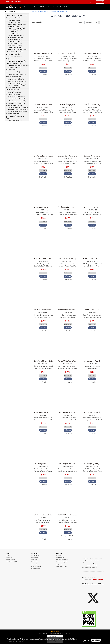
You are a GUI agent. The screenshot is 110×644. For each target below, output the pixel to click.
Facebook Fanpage (61, 566)
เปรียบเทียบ (44, 75)
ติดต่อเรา (67, 7)
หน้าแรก (8, 555)
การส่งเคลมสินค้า (36, 568)
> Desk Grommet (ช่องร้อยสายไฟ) (17, 61)
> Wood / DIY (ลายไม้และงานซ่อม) (17, 112)
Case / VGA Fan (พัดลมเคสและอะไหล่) (18, 65)
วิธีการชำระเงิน (35, 562)
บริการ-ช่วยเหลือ (57, 7)
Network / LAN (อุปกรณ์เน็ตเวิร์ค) (15, 79)
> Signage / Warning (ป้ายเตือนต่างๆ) (18, 110)
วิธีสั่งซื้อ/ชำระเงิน (45, 7)
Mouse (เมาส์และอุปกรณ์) (13, 90)
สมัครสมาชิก (100, 2)
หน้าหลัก (26, 7)
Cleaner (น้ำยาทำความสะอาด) (14, 57)
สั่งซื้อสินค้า (43, 71)
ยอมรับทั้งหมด (96, 640)
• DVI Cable (13, 32)
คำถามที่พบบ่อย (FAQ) (11, 562)
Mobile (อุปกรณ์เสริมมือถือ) (13, 87)
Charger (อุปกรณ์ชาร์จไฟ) (13, 54)
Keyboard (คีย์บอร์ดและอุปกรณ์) (15, 77)
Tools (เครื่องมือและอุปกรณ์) (14, 114)
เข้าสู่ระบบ (91, 2)
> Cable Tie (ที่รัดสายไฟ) (15, 26)
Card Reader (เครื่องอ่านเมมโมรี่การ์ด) (16, 49)
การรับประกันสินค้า (36, 566)
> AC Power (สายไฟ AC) (15, 22)
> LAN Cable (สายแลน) (14, 83)
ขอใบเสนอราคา (35, 555)
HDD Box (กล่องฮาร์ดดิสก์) (13, 72)
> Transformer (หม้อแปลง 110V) (17, 101)
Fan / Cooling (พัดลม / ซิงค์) (13, 63)
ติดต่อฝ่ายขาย (60, 558)
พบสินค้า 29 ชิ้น (37, 23)
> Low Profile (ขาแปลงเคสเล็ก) (16, 97)
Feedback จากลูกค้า (62, 562)
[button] (72, 7)
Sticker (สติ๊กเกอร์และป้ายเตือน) (15, 106)
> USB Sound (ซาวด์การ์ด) (15, 120)
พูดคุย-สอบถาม (60, 564)
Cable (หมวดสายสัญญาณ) (13, 20)
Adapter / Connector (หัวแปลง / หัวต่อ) (16, 15)
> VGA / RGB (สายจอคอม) (15, 47)
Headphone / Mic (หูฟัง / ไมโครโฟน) (16, 74)
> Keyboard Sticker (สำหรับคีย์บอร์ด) (18, 108)
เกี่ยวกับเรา (59, 555)
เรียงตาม (81, 23)
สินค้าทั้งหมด (34, 7)
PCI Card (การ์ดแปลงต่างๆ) (13, 95)
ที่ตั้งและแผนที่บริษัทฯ (62, 560)
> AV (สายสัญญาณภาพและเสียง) (17, 24)
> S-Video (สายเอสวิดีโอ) (15, 43)
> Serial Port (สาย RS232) (15, 41)
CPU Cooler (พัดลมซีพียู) (15, 67)
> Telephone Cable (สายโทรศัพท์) (17, 85)
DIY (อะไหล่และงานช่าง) (13, 59)
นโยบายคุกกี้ (21, 641)
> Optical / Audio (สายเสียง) (16, 38)
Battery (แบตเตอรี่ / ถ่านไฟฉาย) (15, 18)
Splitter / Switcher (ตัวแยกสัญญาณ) (16, 103)
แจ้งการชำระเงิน (35, 558)
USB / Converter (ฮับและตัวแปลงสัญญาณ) (15, 117)
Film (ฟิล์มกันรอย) (11, 69)
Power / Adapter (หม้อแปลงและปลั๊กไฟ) (17, 99)
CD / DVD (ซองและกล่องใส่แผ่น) (15, 52)
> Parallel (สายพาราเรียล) (15, 40)
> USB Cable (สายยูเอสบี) (15, 45)
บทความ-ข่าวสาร (10, 560)
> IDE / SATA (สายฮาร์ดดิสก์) (16, 36)
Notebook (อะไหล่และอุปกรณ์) (14, 92)
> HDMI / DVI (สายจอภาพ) (15, 30)
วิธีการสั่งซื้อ (34, 560)
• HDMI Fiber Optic (15, 34)
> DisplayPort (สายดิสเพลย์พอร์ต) (17, 28)
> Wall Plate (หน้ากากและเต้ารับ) (17, 81)
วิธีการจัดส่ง (34, 564)
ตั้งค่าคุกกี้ (87, 640)
